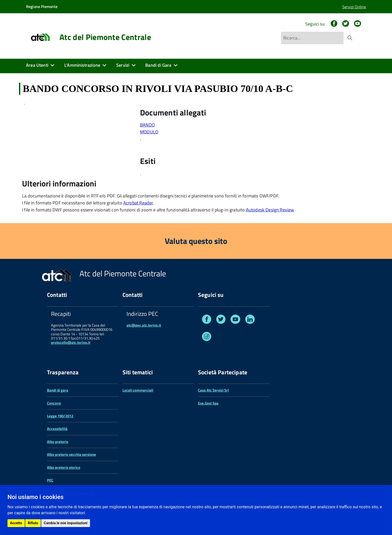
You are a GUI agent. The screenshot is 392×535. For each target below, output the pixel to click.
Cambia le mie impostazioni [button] (65, 523)
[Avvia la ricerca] (350, 38)
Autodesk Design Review (270, 210)
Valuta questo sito (196, 241)
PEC (50, 480)
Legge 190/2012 (60, 416)
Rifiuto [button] (33, 523)
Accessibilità (57, 429)
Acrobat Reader (138, 203)
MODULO (149, 132)
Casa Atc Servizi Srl (213, 390)
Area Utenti (37, 65)
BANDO (147, 125)
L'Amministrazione (82, 65)
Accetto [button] (16, 523)
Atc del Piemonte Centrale (105, 37)
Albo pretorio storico (64, 467)
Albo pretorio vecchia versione (71, 454)
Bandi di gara (58, 390)
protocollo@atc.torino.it (71, 342)
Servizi (123, 65)
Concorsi (54, 403)
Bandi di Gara (158, 65)
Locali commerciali (138, 390)
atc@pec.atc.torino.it (144, 325)
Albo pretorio (58, 442)
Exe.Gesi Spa (208, 403)
